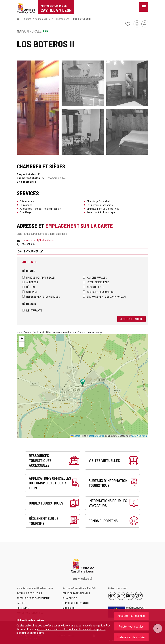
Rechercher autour (131, 319)
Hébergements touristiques (41, 296)
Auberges (30, 282)
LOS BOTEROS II (82, 19)
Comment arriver (28, 251)
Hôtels (29, 287)
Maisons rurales (95, 277)
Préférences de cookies (131, 637)
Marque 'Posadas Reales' (39, 277)
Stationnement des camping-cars (105, 296)
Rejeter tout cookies (131, 626)
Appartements (93, 287)
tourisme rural (43, 19)
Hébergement (62, 19)
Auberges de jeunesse (98, 292)
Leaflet (75, 436)
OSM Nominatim (139, 436)
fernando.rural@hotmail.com (38, 240)
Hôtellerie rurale (96, 282)
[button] (22, 339)
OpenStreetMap (97, 436)
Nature (28, 19)
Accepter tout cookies (131, 615)
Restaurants (32, 310)
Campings (30, 292)
